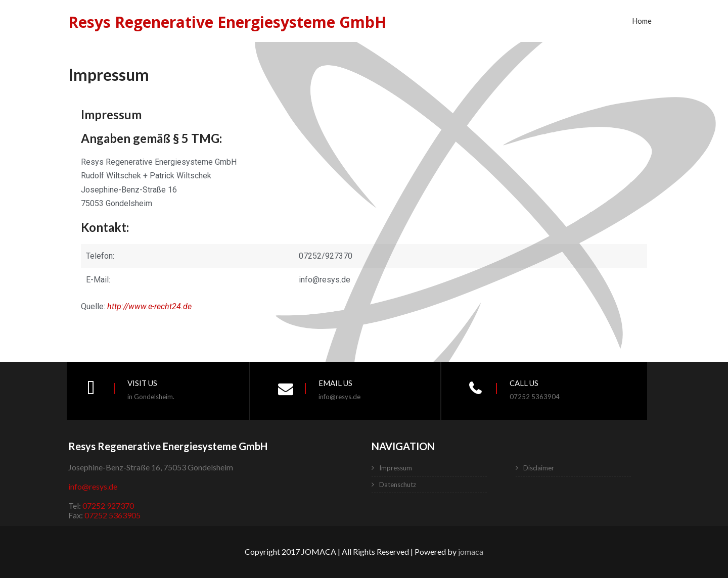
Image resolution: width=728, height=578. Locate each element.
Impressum (396, 468)
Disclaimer (539, 468)
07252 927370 (108, 505)
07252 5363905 (112, 515)
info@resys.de (93, 486)
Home (642, 21)
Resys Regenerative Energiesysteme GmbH (227, 22)
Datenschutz (398, 485)
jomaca (471, 551)
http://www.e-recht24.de (149, 306)
